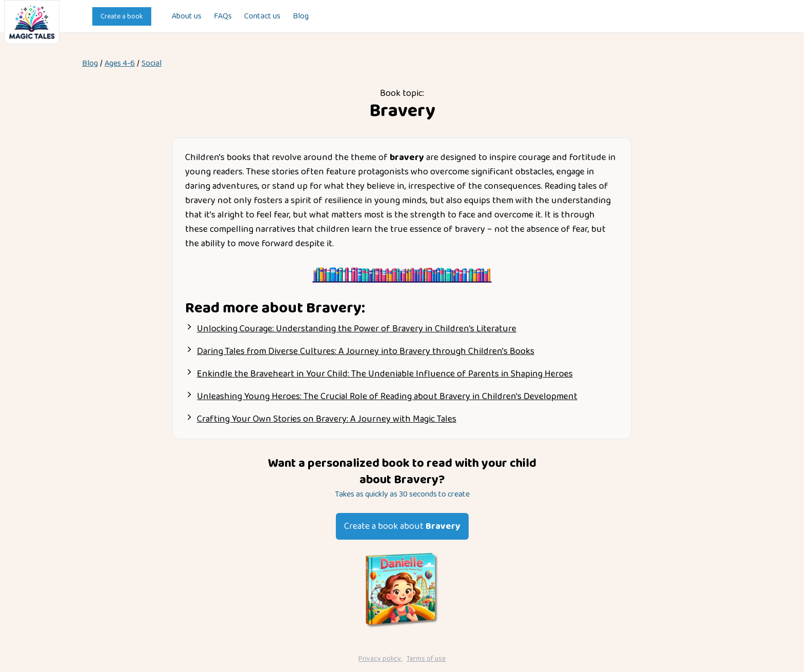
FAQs (223, 16)
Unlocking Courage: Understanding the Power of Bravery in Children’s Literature (357, 329)
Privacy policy (380, 659)
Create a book (122, 16)
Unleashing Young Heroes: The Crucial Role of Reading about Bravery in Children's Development (387, 397)
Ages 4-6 (120, 64)
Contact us (262, 16)
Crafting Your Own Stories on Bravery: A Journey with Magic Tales (327, 419)
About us (187, 16)
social (152, 64)
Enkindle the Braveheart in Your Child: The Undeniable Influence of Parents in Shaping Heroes (385, 374)
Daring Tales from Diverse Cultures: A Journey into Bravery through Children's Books (366, 351)
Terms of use (426, 659)
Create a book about (402, 526)
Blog (301, 16)
